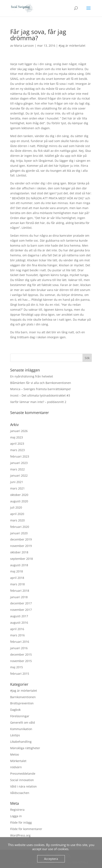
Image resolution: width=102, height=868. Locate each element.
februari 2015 (20, 674)
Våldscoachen (20, 793)
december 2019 (21, 539)
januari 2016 (19, 648)
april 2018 (17, 578)
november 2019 (21, 546)
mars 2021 (17, 488)
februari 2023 (20, 456)
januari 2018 (19, 597)
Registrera (17, 810)
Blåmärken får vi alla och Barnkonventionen (41, 383)
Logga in (16, 816)
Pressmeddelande (23, 774)
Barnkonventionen (23, 697)
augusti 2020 (19, 501)
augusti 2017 (19, 616)
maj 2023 (17, 437)
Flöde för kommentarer (26, 829)
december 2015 (21, 654)
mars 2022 (17, 469)
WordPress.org (20, 835)
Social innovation (22, 780)
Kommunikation (21, 729)
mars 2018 (17, 584)
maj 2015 (17, 667)
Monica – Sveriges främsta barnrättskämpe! (41, 389)
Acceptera (51, 859)
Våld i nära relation (23, 786)
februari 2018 (20, 591)
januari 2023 (19, 463)
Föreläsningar (20, 716)
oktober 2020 (19, 495)
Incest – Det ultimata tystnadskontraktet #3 (40, 395)
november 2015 (21, 661)
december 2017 (21, 603)
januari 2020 (19, 533)
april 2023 (17, 444)
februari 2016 (20, 642)
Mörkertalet (18, 761)
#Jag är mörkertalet (72, 46)
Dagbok (15, 710)
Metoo (15, 754)
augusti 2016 (19, 623)
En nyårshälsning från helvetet (32, 376)
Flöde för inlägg (21, 822)
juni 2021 (17, 482)
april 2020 (17, 514)
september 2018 (22, 559)
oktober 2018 (19, 552)
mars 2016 (17, 635)
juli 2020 (16, 507)
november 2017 (21, 610)
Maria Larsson (24, 46)
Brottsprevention (22, 703)
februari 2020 (20, 527)
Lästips (15, 735)
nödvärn (16, 767)
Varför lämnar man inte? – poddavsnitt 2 (38, 402)
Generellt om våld (23, 723)
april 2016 (17, 629)
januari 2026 (19, 431)
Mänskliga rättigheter (25, 748)
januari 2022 (19, 475)
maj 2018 (17, 571)
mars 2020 (17, 520)
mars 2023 (17, 450)
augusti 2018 (19, 565)
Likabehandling (21, 742)
